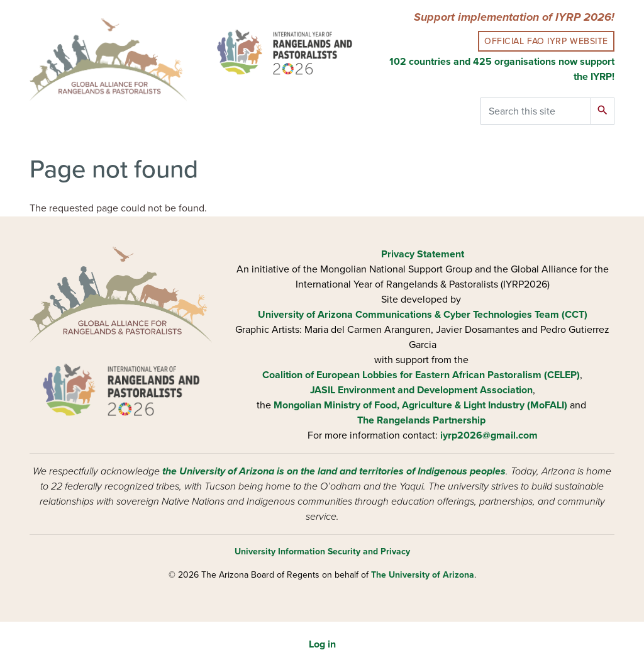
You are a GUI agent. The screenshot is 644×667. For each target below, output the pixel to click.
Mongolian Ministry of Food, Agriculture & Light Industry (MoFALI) (420, 405)
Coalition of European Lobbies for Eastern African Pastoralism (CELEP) (421, 375)
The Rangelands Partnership (421, 420)
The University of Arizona (423, 575)
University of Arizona (305, 315)
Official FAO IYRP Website (546, 41)
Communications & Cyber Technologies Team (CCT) (471, 315)
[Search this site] (536, 111)
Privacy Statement (423, 254)
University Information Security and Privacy (322, 552)
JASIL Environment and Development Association (421, 390)
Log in (322, 644)
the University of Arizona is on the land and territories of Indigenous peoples (334, 471)
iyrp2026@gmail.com (489, 435)
